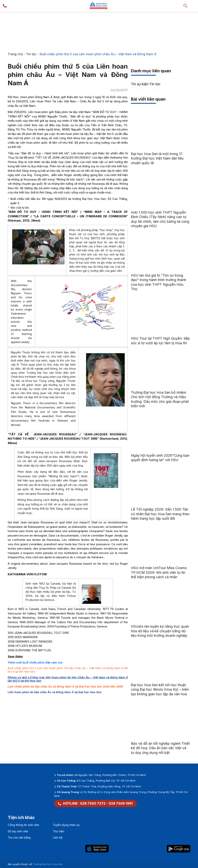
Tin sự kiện (140, 84)
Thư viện (58, 831)
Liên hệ (58, 837)
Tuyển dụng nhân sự (66, 825)
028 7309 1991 (121, 803)
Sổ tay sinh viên (18, 831)
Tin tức (31, 54)
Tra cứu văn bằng (19, 837)
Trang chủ (15, 54)
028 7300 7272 (93, 803)
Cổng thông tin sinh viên (23, 825)
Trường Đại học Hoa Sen (48, 864)
